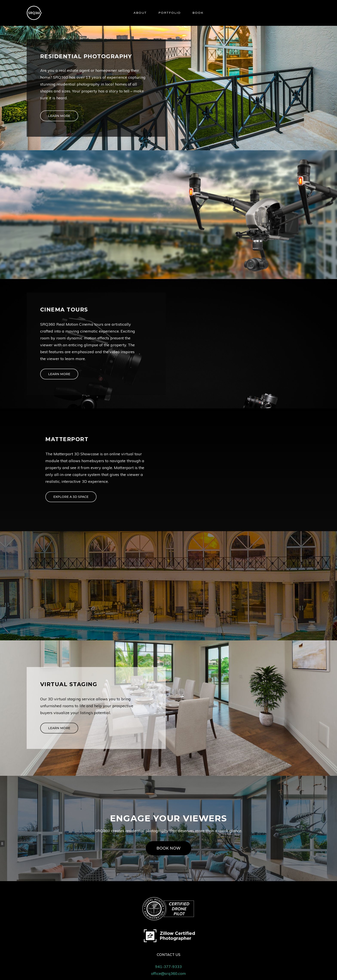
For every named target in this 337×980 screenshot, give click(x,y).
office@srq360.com (168, 973)
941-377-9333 (169, 967)
